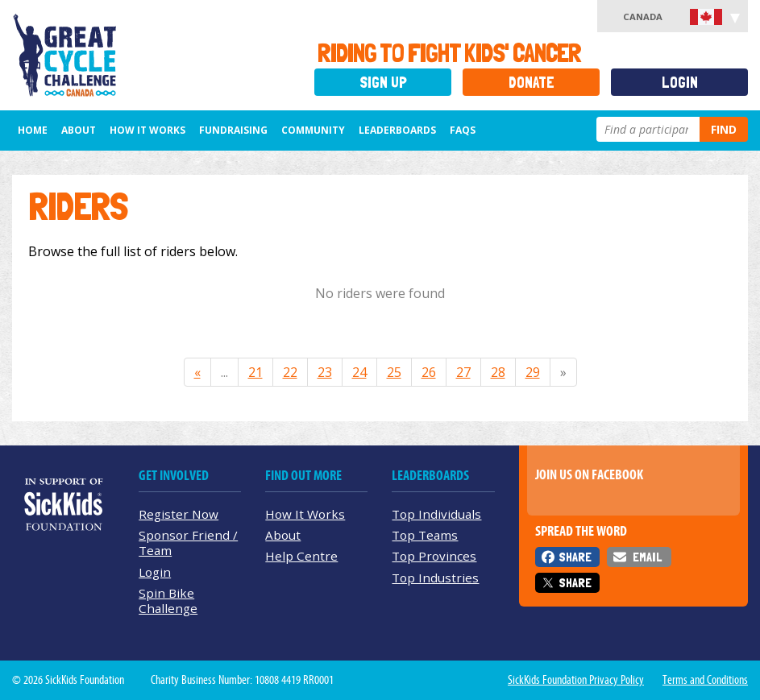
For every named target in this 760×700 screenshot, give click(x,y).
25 (394, 372)
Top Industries (435, 578)
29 (533, 372)
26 (429, 372)
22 (290, 372)
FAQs (463, 130)
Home (33, 130)
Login (680, 83)
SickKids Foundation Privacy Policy (576, 680)
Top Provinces (434, 556)
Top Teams (425, 535)
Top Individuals (436, 514)
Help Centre (301, 556)
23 (325, 372)
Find (724, 129)
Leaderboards (397, 130)
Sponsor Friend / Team (188, 543)
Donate (532, 83)
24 (359, 372)
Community (313, 130)
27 (463, 372)
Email (647, 557)
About (79, 130)
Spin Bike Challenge (168, 601)
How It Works (147, 130)
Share (575, 557)
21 (255, 372)
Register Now (179, 514)
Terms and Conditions (705, 680)
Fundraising (233, 130)
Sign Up (383, 83)
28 (498, 372)
